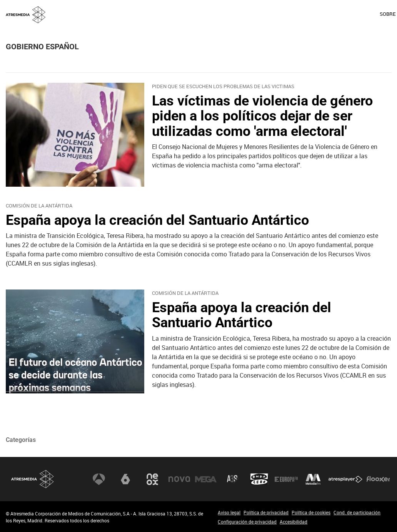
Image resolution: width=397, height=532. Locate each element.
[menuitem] (240, 14)
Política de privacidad (266, 512)
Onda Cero (259, 479)
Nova (179, 479)
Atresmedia (33, 479)
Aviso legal (229, 512)
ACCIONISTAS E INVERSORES (358, 14)
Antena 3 (99, 479)
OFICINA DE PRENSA (293, 14)
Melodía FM (313, 479)
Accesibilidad (294, 522)
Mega (206, 479)
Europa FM (286, 479)
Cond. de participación (357, 512)
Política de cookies (311, 512)
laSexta (125, 479)
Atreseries (233, 479)
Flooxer (378, 479)
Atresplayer (345, 479)
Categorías (21, 440)
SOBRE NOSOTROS (240, 14)
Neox (152, 479)
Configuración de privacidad (247, 522)
